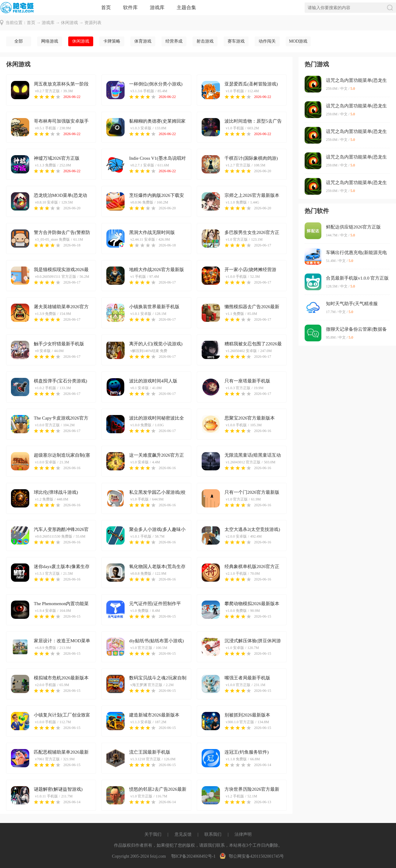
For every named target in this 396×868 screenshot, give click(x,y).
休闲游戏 (69, 23)
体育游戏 (143, 41)
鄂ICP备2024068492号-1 (193, 856)
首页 (106, 7)
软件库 (130, 7)
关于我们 (153, 834)
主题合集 (186, 7)
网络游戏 (50, 41)
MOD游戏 (298, 41)
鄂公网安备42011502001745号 (252, 856)
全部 (19, 41)
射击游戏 (205, 41)
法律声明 (243, 834)
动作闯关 (267, 41)
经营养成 (174, 41)
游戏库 (157, 7)
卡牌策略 (112, 41)
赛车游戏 (236, 41)
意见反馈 (183, 834)
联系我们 (213, 834)
